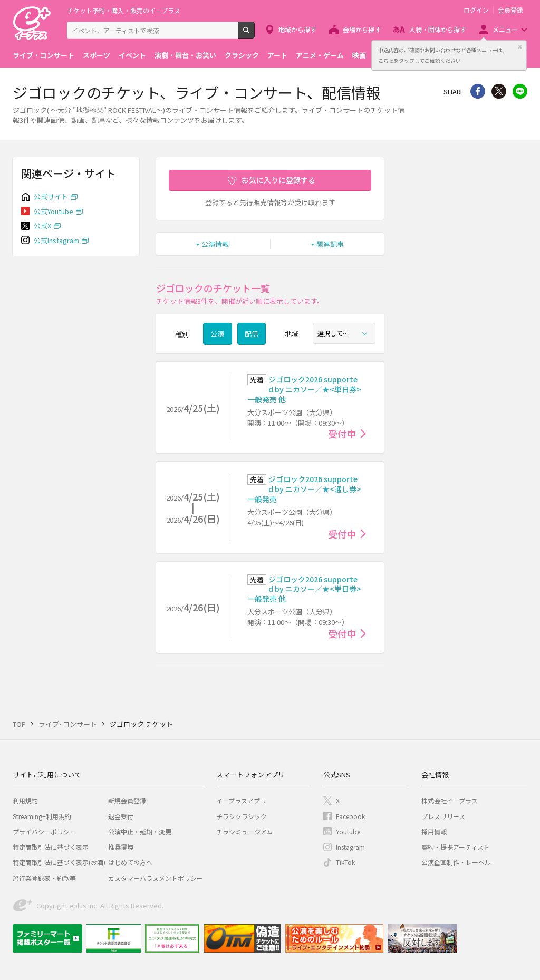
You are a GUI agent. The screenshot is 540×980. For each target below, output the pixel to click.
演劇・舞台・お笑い (185, 55)
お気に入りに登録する (278, 180)
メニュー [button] (505, 29)
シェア (478, 91)
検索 (254, 34)
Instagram (350, 847)
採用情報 (434, 832)
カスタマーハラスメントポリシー (156, 878)
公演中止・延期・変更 (140, 832)
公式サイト (51, 196)
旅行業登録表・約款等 (44, 878)
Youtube (348, 832)
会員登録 (510, 10)
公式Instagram (56, 240)
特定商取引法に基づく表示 (51, 847)
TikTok (345, 862)
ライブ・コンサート (44, 55)
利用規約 (25, 800)
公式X (42, 225)
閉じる (520, 47)
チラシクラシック (242, 816)
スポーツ (97, 55)
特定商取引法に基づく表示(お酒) (59, 862)
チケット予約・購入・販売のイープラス (124, 10)
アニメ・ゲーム (320, 55)
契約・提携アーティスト (456, 847)
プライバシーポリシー (44, 832)
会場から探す (362, 29)
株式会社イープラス (450, 800)
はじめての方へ (130, 862)
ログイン (476, 10)
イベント (132, 55)
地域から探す (297, 29)
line (520, 91)
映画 (359, 55)
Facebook (350, 816)
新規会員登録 (127, 800)
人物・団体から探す (438, 29)
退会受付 (121, 816)
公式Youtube (54, 211)
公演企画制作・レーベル (456, 862)
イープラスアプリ (241, 800)
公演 (217, 334)
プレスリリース (443, 816)
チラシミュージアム (244, 832)
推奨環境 (121, 847)
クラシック (242, 55)
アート (277, 55)
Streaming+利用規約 (42, 816)
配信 (252, 334)
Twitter (499, 91)
